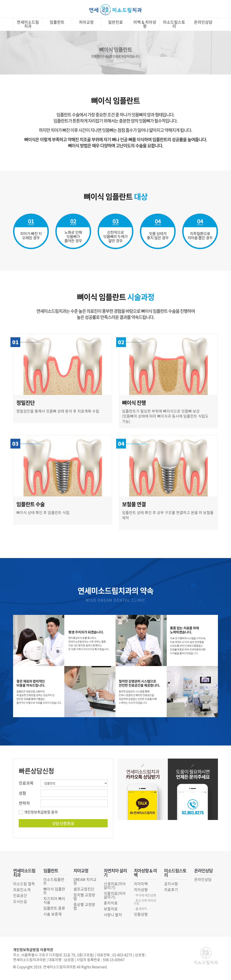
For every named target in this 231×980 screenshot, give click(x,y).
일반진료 (115, 22)
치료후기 (171, 890)
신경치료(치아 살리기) (115, 886)
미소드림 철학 (24, 884)
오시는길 (20, 901)
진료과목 (26, 783)
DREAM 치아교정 (85, 881)
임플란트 (57, 22)
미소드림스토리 (174, 24)
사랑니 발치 (113, 915)
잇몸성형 (141, 914)
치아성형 (141, 890)
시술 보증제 (53, 914)
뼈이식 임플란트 (54, 891)
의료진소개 (22, 890)
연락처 (24, 803)
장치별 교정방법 (84, 897)
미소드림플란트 (54, 881)
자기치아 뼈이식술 (54, 900)
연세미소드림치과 (28, 24)
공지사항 (171, 884)
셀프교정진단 (84, 889)
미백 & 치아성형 (145, 24)
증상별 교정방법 (84, 906)
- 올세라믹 (140, 909)
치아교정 (86, 22)
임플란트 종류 (54, 908)
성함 (22, 793)
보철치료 (111, 909)
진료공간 (20, 895)
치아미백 (141, 884)
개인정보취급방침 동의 (41, 812)
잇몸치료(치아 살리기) (115, 895)
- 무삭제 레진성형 (145, 895)
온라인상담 (203, 22)
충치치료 (111, 903)
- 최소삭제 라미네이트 (145, 902)
